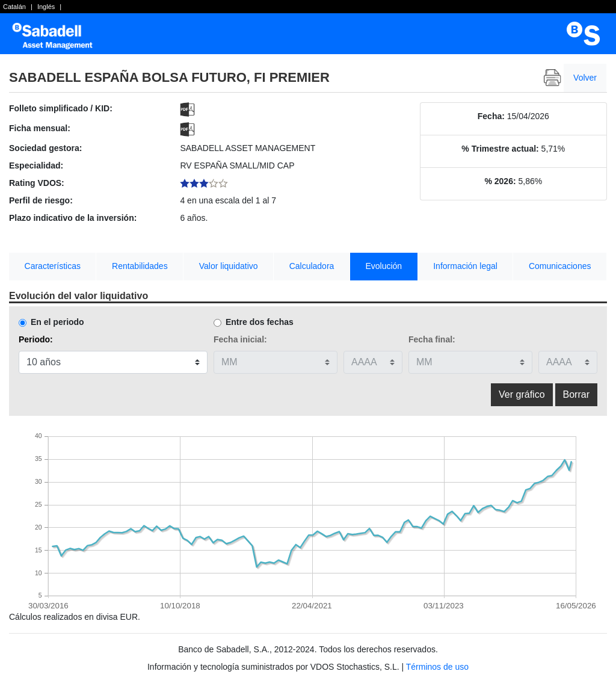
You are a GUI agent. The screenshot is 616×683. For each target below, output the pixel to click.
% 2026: (500, 181)
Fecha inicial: (240, 339)
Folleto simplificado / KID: (61, 108)
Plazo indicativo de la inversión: (73, 218)
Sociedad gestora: (45, 148)
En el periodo (57, 322)
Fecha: (491, 116)
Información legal (465, 266)
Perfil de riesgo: (41, 200)
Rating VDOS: (37, 183)
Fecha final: (432, 339)
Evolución (383, 266)
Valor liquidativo (229, 266)
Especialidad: (36, 165)
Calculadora (312, 266)
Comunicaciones (560, 266)
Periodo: (36, 339)
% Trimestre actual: (500, 149)
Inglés (46, 7)
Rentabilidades (140, 266)
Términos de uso (437, 667)
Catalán (14, 7)
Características (53, 266)
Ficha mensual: (40, 128)
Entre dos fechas (260, 322)
